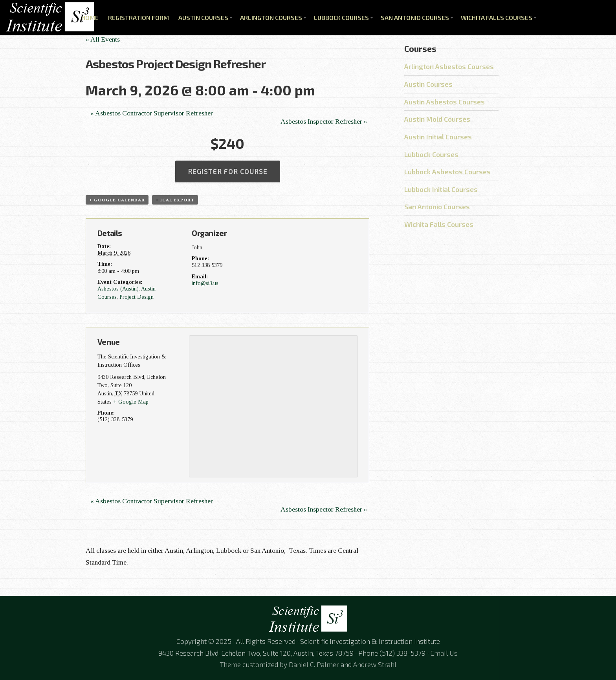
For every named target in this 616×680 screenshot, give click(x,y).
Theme (230, 664)
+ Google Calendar (117, 200)
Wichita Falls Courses (497, 18)
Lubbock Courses (341, 18)
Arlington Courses (271, 18)
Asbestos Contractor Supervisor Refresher (152, 113)
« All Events (103, 39)
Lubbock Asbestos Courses (447, 172)
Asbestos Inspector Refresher (324, 121)
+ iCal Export (175, 200)
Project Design (137, 297)
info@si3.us (205, 283)
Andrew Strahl (375, 664)
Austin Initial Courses (438, 137)
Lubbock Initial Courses (441, 189)
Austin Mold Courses (437, 119)
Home (90, 18)
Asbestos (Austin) (118, 289)
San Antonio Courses (415, 18)
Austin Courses (203, 18)
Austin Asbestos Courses (445, 102)
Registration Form (138, 18)
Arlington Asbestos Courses (449, 66)
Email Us (444, 653)
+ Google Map (131, 402)
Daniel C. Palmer (314, 664)
